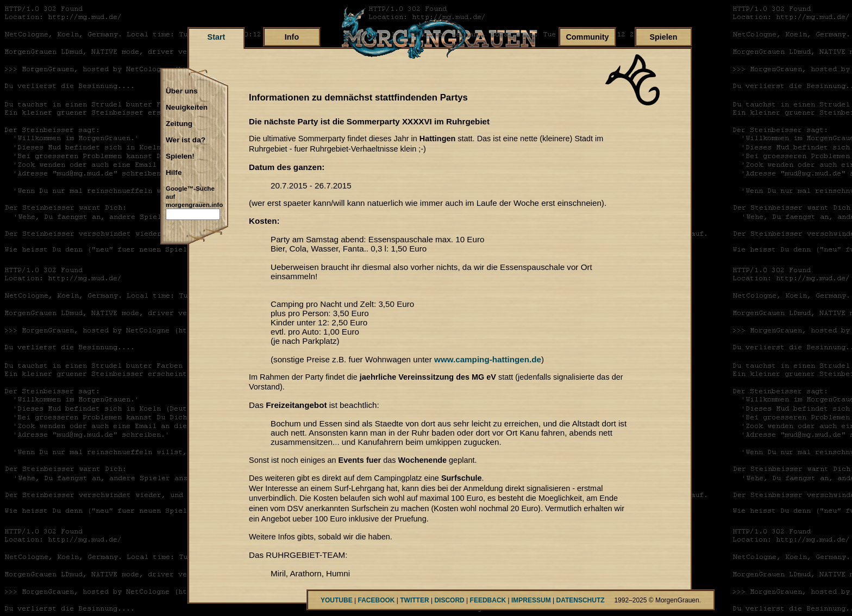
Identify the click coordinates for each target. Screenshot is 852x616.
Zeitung (179, 124)
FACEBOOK (376, 600)
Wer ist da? (186, 140)
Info (292, 37)
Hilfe (174, 173)
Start (217, 37)
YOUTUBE (337, 600)
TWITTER (414, 600)
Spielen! (180, 156)
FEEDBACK (488, 600)
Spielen (663, 37)
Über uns (182, 91)
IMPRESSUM (531, 600)
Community (587, 37)
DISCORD (449, 600)
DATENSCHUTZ (581, 600)
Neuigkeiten (187, 108)
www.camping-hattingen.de (488, 359)
